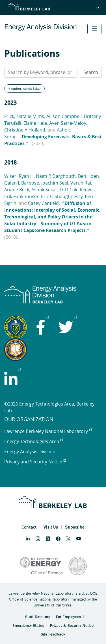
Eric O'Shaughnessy (62, 196)
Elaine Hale (35, 123)
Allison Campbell (64, 116)
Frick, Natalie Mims (24, 116)
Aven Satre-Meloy (68, 123)
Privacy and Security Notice (35, 462)
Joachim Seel (55, 183)
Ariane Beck (17, 190)
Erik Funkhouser (21, 196)
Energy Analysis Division (30, 452)
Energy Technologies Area (34, 441)
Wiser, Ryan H (19, 176)
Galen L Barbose (22, 183)
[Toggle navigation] (94, 29)
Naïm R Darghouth (56, 176)
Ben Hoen (88, 176)
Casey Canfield (43, 203)
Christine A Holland (25, 130)
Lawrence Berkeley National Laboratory (48, 431)
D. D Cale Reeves (77, 190)
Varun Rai (81, 183)
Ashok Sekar (44, 190)
